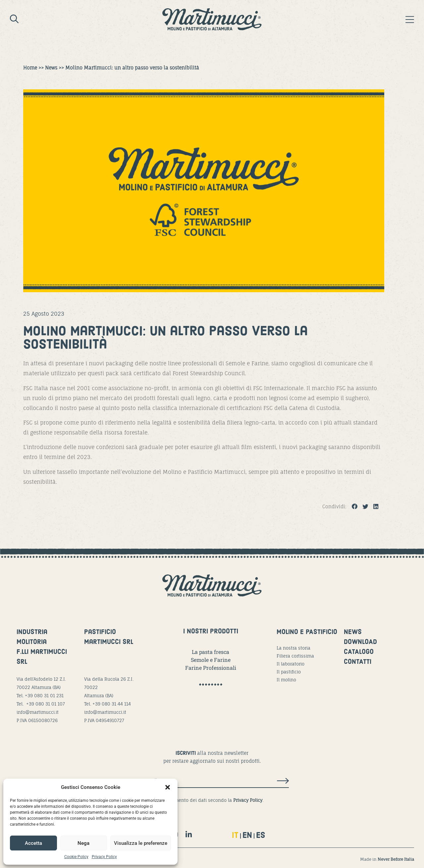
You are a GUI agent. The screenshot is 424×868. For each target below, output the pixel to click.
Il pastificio (289, 672)
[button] (168, 787)
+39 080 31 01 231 (44, 696)
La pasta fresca (211, 652)
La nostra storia (293, 648)
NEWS (353, 632)
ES (261, 836)
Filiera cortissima (295, 656)
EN (247, 836)
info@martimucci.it (38, 712)
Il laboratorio (291, 664)
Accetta (33, 843)
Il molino (286, 680)
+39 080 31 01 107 (46, 704)
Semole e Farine (211, 660)
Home (30, 68)
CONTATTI (358, 662)
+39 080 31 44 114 (112, 704)
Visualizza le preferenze (141, 843)
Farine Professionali (211, 668)
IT (235, 836)
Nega (83, 843)
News (51, 68)
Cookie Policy (76, 857)
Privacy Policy (104, 857)
